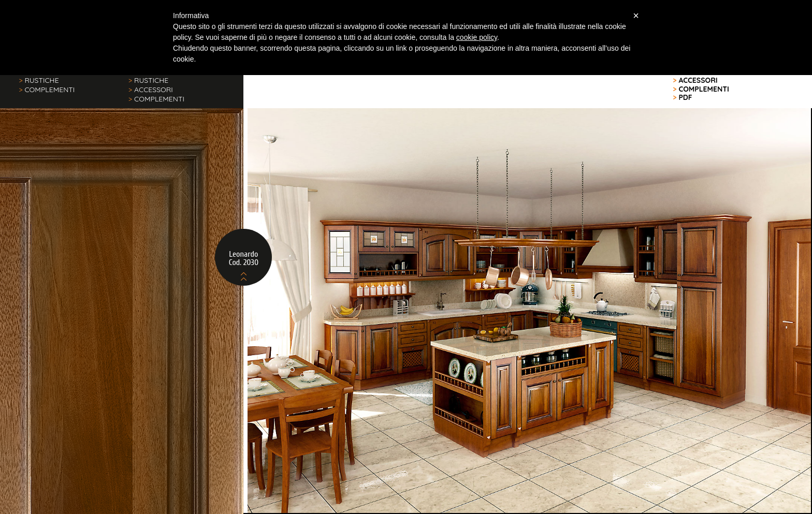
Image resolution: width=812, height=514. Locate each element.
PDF (683, 97)
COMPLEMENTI (47, 90)
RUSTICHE (39, 80)
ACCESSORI (151, 90)
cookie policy (477, 37)
